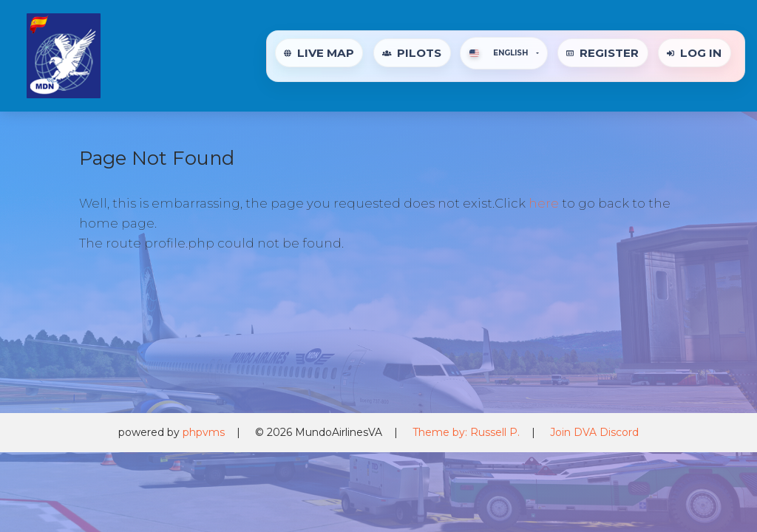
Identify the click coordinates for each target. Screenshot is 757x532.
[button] (503, 53)
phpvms (204, 432)
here (544, 203)
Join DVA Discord (594, 432)
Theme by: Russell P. (466, 432)
